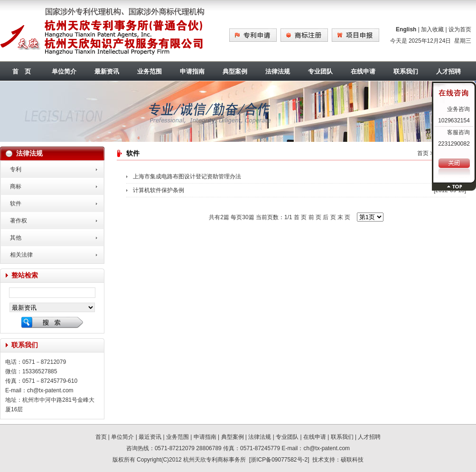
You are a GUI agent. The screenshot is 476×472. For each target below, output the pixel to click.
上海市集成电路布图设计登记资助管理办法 (187, 176)
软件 (16, 204)
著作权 (19, 221)
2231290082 (454, 144)
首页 (423, 153)
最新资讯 (107, 71)
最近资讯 (150, 437)
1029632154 (454, 120)
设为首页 (460, 29)
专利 (16, 169)
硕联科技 (352, 460)
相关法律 (21, 255)
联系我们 (406, 71)
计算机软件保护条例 (159, 190)
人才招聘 (369, 437)
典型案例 (235, 71)
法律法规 (278, 71)
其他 (16, 238)
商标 (16, 186)
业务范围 (149, 71)
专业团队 (320, 71)
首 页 (22, 71)
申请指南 (192, 71)
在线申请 (363, 71)
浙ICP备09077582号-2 (279, 460)
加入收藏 (432, 29)
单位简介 (64, 71)
